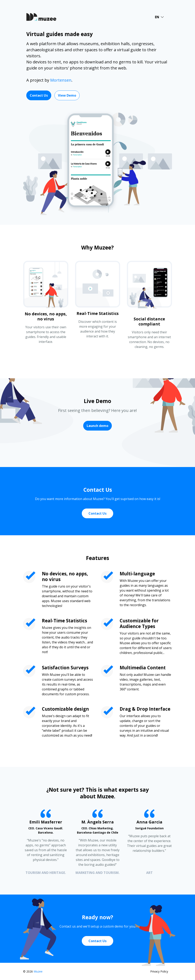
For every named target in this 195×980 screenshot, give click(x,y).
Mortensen (61, 80)
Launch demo (97, 426)
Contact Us (39, 95)
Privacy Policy (159, 971)
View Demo (67, 95)
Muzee (38, 971)
